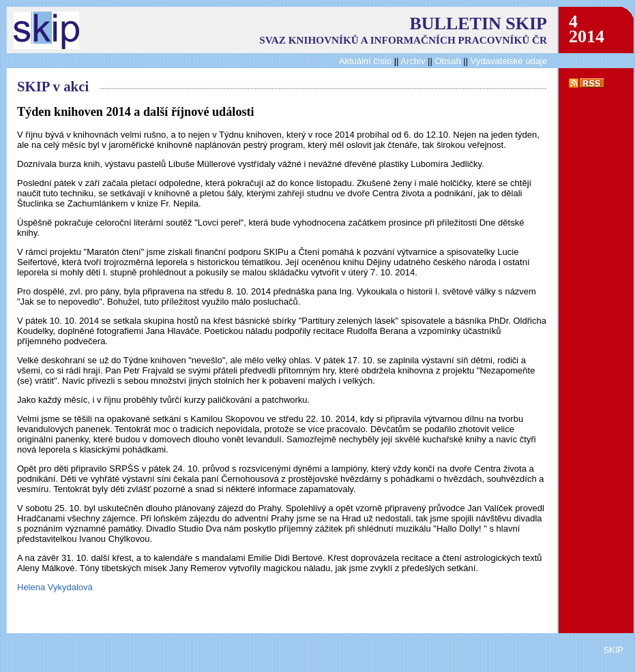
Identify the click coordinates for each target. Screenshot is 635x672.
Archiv (413, 61)
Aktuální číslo (365, 61)
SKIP (613, 650)
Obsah (449, 61)
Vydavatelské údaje (509, 61)
